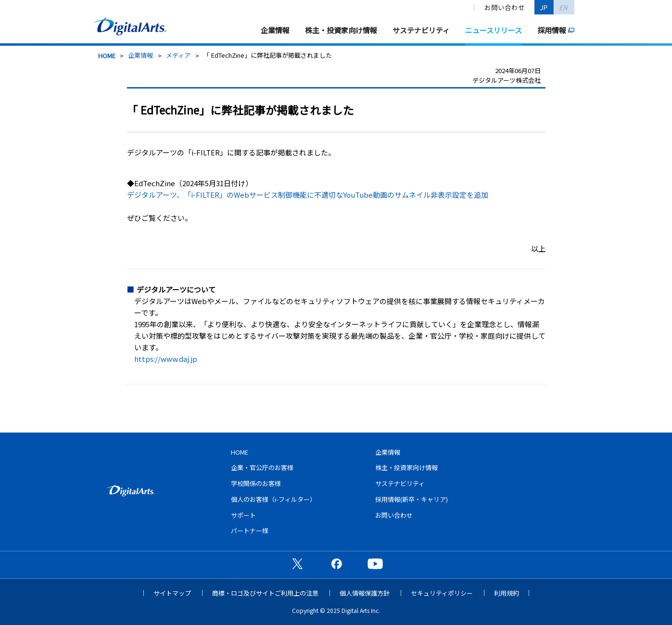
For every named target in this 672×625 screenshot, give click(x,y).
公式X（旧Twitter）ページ (297, 563)
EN (564, 7)
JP (544, 7)
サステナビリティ (421, 30)
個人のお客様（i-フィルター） (273, 499)
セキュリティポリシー (442, 593)
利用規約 (507, 593)
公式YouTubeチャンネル (375, 563)
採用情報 (552, 30)
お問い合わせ (505, 7)
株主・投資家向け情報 (341, 30)
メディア (178, 55)
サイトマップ (172, 593)
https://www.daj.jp (166, 359)
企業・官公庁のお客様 (262, 467)
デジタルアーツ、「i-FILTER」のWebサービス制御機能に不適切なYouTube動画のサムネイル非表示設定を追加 (308, 195)
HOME (107, 56)
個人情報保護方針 (365, 593)
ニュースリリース (494, 30)
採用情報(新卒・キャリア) (412, 499)
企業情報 (275, 30)
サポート (243, 515)
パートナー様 (250, 530)
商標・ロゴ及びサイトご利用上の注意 (265, 593)
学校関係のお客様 (256, 483)
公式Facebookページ (336, 563)
